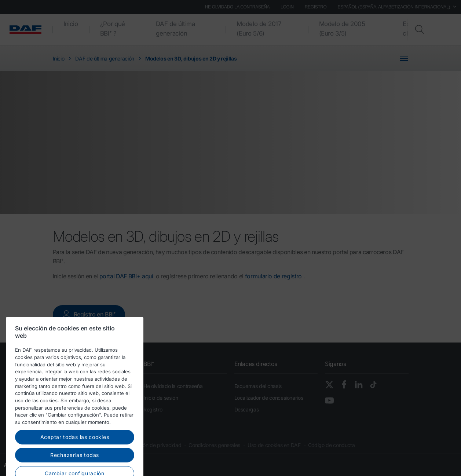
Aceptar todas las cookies (75, 460)
